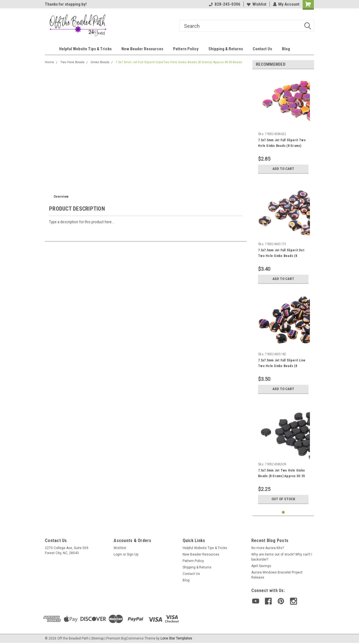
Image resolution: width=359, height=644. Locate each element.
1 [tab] (283, 512)
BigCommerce (132, 638)
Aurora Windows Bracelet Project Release (277, 575)
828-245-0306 (224, 4)
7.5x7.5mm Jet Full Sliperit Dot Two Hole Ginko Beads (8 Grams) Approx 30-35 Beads (281, 256)
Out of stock (283, 499)
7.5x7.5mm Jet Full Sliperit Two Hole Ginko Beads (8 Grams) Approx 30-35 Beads (282, 146)
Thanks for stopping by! (66, 4)
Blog (286, 49)
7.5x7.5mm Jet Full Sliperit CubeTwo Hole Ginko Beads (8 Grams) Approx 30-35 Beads (179, 62)
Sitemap (97, 638)
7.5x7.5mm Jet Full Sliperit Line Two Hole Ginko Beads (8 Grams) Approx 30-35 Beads (282, 366)
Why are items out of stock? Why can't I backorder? (282, 557)
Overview (61, 196)
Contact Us (262, 49)
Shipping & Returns (226, 49)
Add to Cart (283, 169)
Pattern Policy (186, 49)
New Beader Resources (142, 49)
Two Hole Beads (72, 62)
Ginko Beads (100, 62)
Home (50, 62)
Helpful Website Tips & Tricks (85, 49)
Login (118, 554)
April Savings (261, 566)
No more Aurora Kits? (268, 548)
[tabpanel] (283, 125)
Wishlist (256, 4)
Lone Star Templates (176, 638)
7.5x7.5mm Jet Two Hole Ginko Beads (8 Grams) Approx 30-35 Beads (281, 476)
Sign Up (133, 554)
